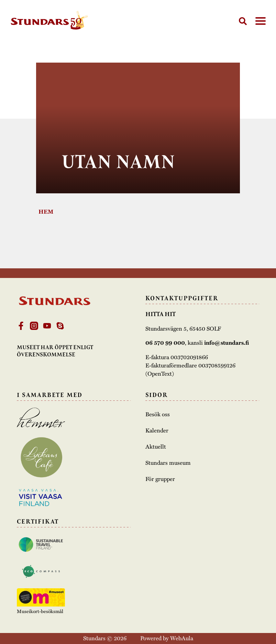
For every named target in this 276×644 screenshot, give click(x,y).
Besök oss (158, 414)
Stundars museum (168, 462)
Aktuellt (156, 446)
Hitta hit (161, 314)
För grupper (160, 479)
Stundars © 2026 (105, 638)
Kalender (157, 430)
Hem (46, 211)
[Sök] (243, 21)
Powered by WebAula (167, 638)
